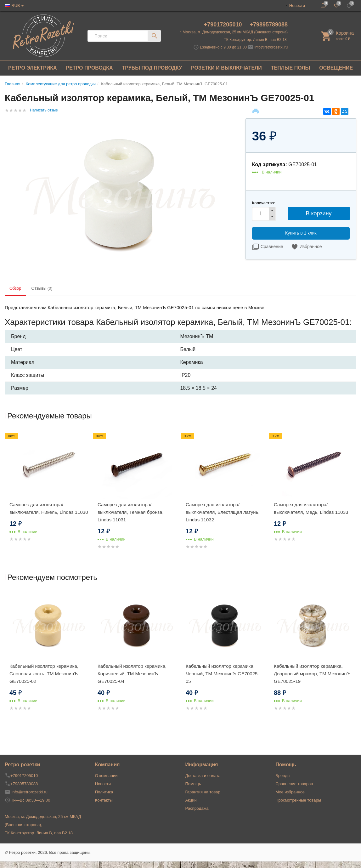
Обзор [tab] (15, 288)
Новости (297, 6)
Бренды (283, 776)
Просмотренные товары (298, 800)
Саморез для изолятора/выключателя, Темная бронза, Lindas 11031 (131, 512)
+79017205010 (224, 25)
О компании (106, 776)
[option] (49, 494)
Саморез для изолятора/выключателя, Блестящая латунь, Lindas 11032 (223, 512)
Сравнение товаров (294, 784)
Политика (104, 792)
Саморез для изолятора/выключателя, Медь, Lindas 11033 (311, 508)
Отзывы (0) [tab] (42, 288)
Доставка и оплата (203, 776)
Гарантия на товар (203, 792)
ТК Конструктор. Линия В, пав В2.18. (256, 40)
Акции (191, 800)
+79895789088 (269, 25)
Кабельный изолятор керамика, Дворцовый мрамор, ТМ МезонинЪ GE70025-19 (312, 674)
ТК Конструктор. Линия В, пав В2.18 (39, 833)
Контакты (104, 800)
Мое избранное (290, 792)
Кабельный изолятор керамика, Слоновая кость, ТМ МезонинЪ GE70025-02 (44, 674)
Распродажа (197, 808)
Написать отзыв (44, 110)
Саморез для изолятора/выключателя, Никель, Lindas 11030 (49, 508)
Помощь (193, 784)
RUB (16, 6)
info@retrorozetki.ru (271, 47)
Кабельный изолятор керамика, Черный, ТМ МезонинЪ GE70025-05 (222, 674)
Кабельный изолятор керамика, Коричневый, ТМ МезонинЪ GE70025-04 (132, 674)
